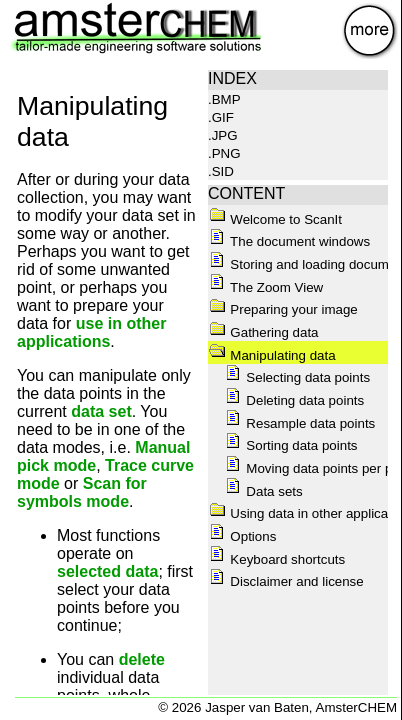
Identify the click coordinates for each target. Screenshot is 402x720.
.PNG (224, 153)
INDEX (232, 78)
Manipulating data (272, 355)
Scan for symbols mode (82, 492)
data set (101, 411)
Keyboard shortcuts (277, 559)
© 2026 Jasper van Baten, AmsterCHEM (277, 707)
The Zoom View (266, 287)
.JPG (223, 135)
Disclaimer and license (286, 581)
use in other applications (91, 332)
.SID (221, 171)
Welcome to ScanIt (275, 219)
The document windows (289, 241)
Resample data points (300, 423)
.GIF (221, 117)
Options (242, 536)
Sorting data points (291, 445)
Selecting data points (297, 377)
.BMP (224, 99)
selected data (107, 571)
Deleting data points (294, 400)
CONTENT (246, 193)
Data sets (263, 491)
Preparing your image (283, 309)
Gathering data (263, 332)
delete (142, 659)
